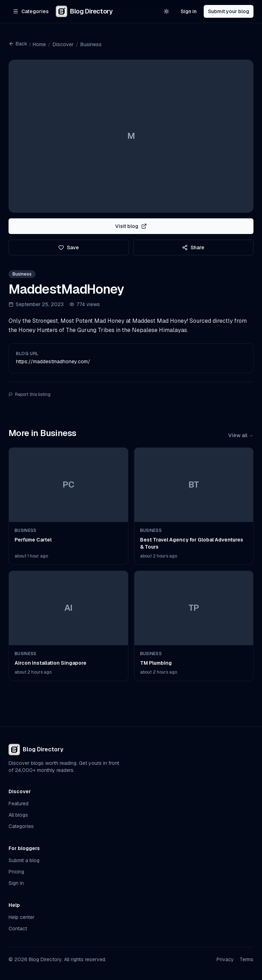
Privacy (225, 959)
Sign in (189, 11)
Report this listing (30, 394)
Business (91, 44)
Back (18, 44)
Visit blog (131, 226)
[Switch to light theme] (166, 11)
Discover (63, 44)
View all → (241, 435)
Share (193, 247)
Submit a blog (24, 860)
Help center (22, 917)
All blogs (18, 815)
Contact (18, 929)
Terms (247, 959)
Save (69, 247)
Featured (18, 804)
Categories (21, 826)
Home (39, 44)
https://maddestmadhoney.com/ (53, 361)
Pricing (16, 872)
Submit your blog (229, 11)
